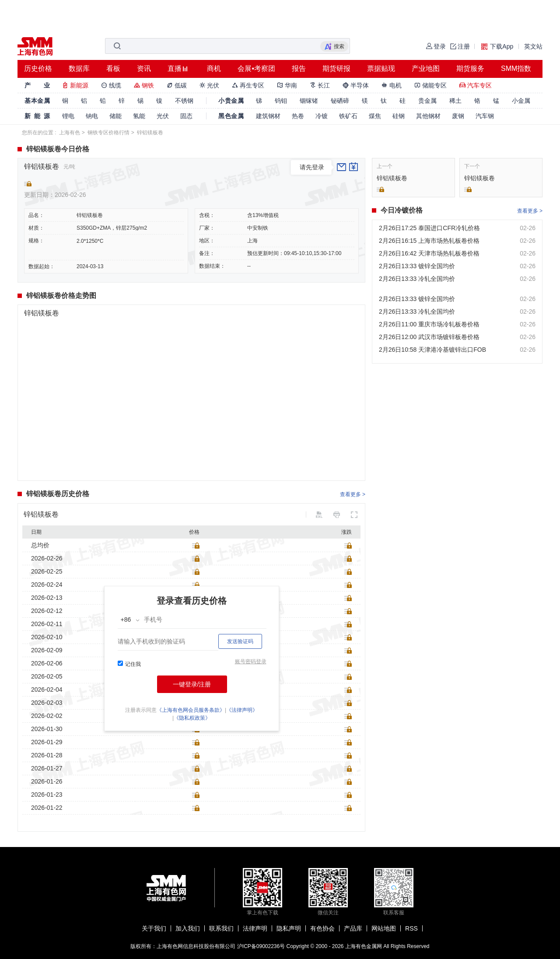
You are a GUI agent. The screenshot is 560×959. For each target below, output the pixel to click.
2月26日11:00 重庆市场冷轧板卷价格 (429, 324)
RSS (411, 928)
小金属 (521, 101)
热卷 (298, 116)
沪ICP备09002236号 (261, 946)
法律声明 (255, 928)
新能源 (75, 85)
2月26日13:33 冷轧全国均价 (417, 279)
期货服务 (470, 68)
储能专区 (430, 85)
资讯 (144, 68)
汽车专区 (476, 85)
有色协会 (322, 928)
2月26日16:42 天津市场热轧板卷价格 (429, 253)
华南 (287, 85)
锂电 (68, 116)
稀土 (455, 101)
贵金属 (427, 101)
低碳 (177, 85)
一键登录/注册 (192, 684)
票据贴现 (381, 68)
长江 (320, 85)
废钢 (458, 116)
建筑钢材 (268, 116)
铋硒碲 (340, 101)
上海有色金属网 (364, 946)
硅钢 (399, 116)
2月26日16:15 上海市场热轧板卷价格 (429, 241)
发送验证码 (240, 641)
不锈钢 (184, 101)
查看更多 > (353, 494)
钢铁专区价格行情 (108, 133)
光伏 (210, 85)
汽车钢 (485, 116)
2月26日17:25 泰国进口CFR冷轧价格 (429, 228)
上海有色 (70, 133)
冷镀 (322, 116)
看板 (113, 68)
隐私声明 (289, 928)
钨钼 (281, 101)
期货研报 (336, 68)
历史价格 (38, 68)
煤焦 (375, 116)
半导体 (356, 85)
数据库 (79, 68)
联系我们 (221, 928)
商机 (214, 68)
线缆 (111, 85)
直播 (175, 68)
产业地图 (426, 68)
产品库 (353, 928)
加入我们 (188, 928)
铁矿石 (348, 116)
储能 (115, 116)
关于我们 (154, 928)
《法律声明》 (242, 710)
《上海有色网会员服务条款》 (191, 710)
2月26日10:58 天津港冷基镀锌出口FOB (432, 350)
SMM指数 (516, 68)
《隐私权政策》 (192, 718)
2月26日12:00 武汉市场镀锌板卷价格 (429, 337)
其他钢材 (428, 116)
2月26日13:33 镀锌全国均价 (417, 266)
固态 (186, 116)
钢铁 (144, 85)
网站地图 (384, 928)
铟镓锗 (309, 101)
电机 (392, 85)
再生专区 (248, 85)
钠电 (92, 116)
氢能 (139, 116)
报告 (299, 68)
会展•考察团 (256, 68)
